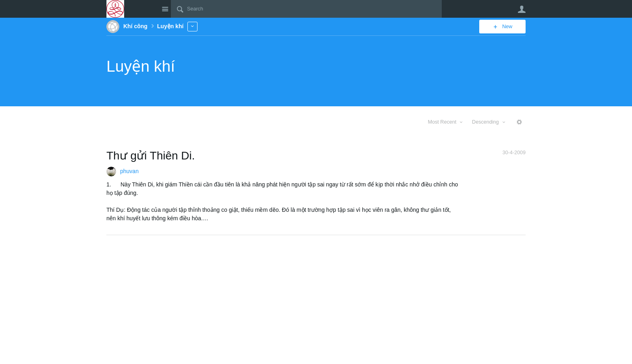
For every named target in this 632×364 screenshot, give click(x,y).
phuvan (129, 171)
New (507, 27)
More (192, 26)
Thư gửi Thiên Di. (151, 156)
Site (165, 9)
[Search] (306, 9)
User (522, 9)
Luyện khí (141, 66)
